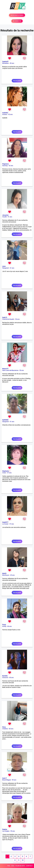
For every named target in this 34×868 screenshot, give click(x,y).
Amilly (4, 626)
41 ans (10, 217)
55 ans (13, 831)
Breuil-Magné (7, 780)
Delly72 (5, 317)
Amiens (5, 114)
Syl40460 (5, 420)
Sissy (4, 727)
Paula (4, 625)
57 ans (12, 524)
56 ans (17, 319)
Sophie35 (5, 62)
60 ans (11, 729)
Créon (4, 473)
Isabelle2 (5, 113)
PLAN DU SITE (20, 866)
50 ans (22, 370)
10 (23, 860)
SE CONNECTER (17, 21)
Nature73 (5, 369)
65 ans (13, 575)
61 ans (12, 268)
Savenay (5, 166)
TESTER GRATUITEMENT (17, 15)
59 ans (14, 780)
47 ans (9, 473)
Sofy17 (5, 778)
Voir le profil (17, 81)
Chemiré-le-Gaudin (8, 319)
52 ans (11, 166)
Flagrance (5, 164)
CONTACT (29, 866)
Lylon (4, 266)
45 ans (12, 63)
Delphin (5, 829)
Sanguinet (5, 268)
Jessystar (5, 215)
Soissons (5, 678)
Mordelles (5, 63)
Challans (5, 729)
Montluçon (6, 575)
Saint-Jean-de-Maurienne (10, 370)
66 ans (10, 626)
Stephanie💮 (6, 471)
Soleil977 (5, 522)
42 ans (10, 114)
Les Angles (6, 831)
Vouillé (4, 217)
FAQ (9, 866)
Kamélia (5, 676)
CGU (13, 866)
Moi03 (4, 573)
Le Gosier (5, 524)
